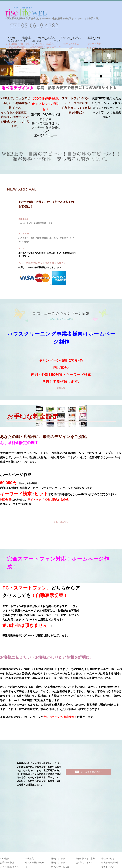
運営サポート (94, 38)
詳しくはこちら (61, 522)
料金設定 (26, 38)
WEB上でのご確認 (59, 834)
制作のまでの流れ (46, 38)
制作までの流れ (58, 818)
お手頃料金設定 (7, 822)
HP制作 (12, 38)
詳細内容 (61, 388)
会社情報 (37, 41)
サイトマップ (54, 41)
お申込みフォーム (84, 822)
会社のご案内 (108, 818)
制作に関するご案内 (71, 38)
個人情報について (17, 41)
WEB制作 (5, 818)
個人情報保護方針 (110, 822)
